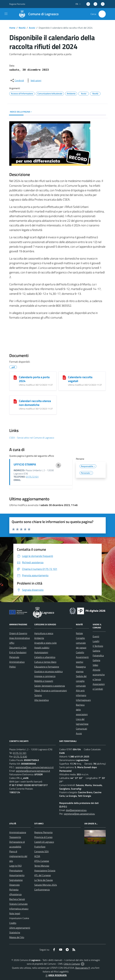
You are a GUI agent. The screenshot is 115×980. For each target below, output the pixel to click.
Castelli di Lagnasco (44, 842)
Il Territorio (98, 646)
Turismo (38, 695)
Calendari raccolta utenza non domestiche (35, 403)
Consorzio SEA (41, 851)
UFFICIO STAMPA (25, 464)
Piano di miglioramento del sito (18, 856)
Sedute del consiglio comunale (81, 681)
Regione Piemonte (43, 832)
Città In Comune (72, 964)
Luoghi (96, 641)
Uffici (12, 643)
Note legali (15, 913)
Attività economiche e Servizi (99, 675)
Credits (13, 923)
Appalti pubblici (42, 648)
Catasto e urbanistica (45, 657)
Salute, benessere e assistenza (50, 686)
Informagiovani (83, 700)
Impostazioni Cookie (19, 918)
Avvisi (32, 28)
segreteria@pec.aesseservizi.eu (79, 814)
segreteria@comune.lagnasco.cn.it (33, 771)
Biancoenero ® (83, 968)
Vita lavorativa (41, 700)
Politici (13, 667)
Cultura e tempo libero (45, 662)
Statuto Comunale (18, 904)
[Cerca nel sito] (102, 14)
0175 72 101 (20, 753)
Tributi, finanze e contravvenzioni (51, 690)
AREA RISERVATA (56, 975)
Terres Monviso (42, 866)
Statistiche (15, 932)
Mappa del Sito (17, 937)
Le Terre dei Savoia (43, 880)
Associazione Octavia (45, 870)
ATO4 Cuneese (42, 861)
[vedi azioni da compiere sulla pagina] (34, 80)
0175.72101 (32, 477)
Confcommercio (42, 890)
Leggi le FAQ (15, 866)
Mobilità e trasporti (44, 681)
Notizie (79, 633)
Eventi (96, 636)
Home (12, 28)
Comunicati (81, 729)
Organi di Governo (18, 633)
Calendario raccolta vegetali (80, 379)
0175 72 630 (20, 756)
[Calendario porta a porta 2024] (15, 377)
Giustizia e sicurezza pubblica (48, 671)
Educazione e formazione (47, 667)
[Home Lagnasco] (37, 14)
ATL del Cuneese (43, 875)
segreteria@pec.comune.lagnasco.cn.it (35, 767)
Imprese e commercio (45, 676)
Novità (22, 28)
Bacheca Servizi (17, 899)
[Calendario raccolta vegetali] (64, 377)
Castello (80, 652)
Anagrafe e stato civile (45, 643)
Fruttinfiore (40, 847)
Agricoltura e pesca (44, 633)
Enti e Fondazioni (18, 652)
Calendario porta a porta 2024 (34, 379)
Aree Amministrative (20, 638)
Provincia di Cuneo (43, 837)
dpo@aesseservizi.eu (76, 810)
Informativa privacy (19, 909)
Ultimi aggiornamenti (20, 928)
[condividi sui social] (17, 80)
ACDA (37, 856)
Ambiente (39, 638)
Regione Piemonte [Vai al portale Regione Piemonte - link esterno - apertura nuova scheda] (17, 4)
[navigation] (6, 14)
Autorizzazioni (41, 652)
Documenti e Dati (18, 648)
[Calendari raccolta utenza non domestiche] (15, 401)
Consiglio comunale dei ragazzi (81, 643)
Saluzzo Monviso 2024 (46, 885)
